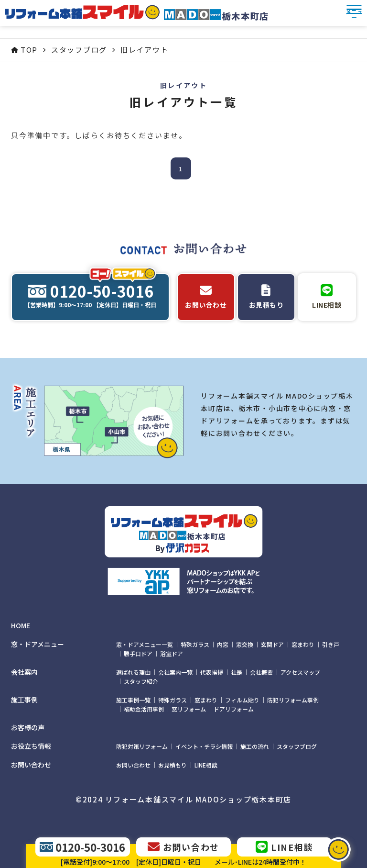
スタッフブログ (297, 746)
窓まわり (303, 644)
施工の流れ (255, 746)
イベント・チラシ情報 (204, 746)
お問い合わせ (133, 765)
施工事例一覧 (133, 700)
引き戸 (331, 644)
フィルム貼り (242, 700)
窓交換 (245, 644)
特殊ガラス (195, 644)
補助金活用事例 (144, 709)
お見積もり (173, 765)
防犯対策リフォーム (142, 746)
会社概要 (261, 672)
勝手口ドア (138, 653)
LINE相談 (206, 765)
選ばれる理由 (133, 672)
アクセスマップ (300, 672)
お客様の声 (28, 728)
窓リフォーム (189, 709)
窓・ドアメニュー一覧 (145, 644)
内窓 (223, 644)
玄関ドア (272, 644)
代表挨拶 (212, 672)
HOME (21, 626)
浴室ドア (172, 653)
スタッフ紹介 (141, 681)
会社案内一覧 (175, 672)
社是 (237, 672)
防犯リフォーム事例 (293, 700)
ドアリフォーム (234, 709)
